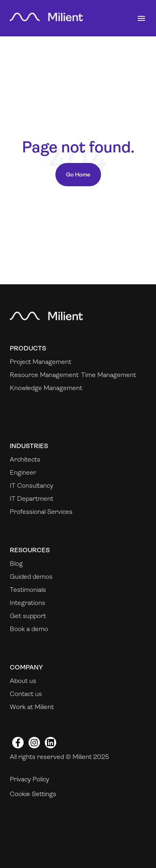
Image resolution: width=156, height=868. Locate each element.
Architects (25, 459)
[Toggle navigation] (141, 18)
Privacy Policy (30, 779)
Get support (28, 616)
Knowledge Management (46, 388)
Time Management (109, 375)
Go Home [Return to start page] (78, 174)
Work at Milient (32, 707)
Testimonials (28, 590)
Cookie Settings (33, 794)
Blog (16, 563)
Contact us (26, 694)
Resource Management (44, 375)
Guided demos (31, 577)
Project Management (41, 362)
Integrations (27, 603)
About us (23, 681)
